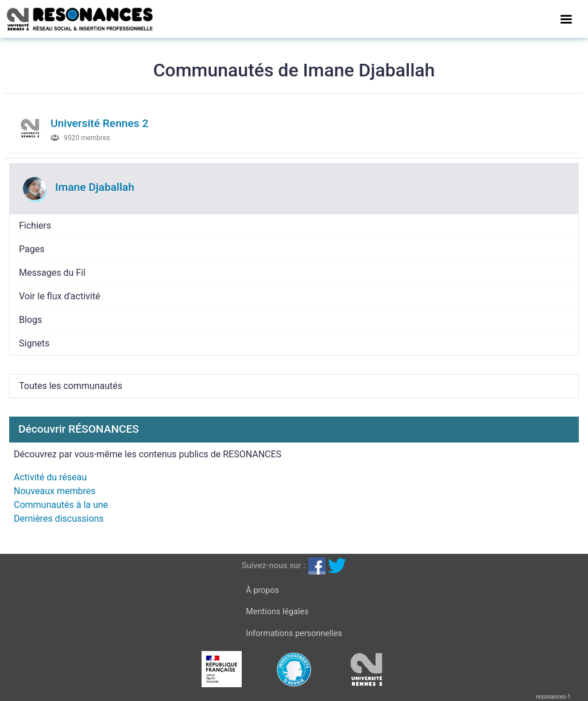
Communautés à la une (61, 505)
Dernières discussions (59, 519)
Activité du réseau (50, 477)
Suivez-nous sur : (274, 566)
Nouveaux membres (55, 491)
